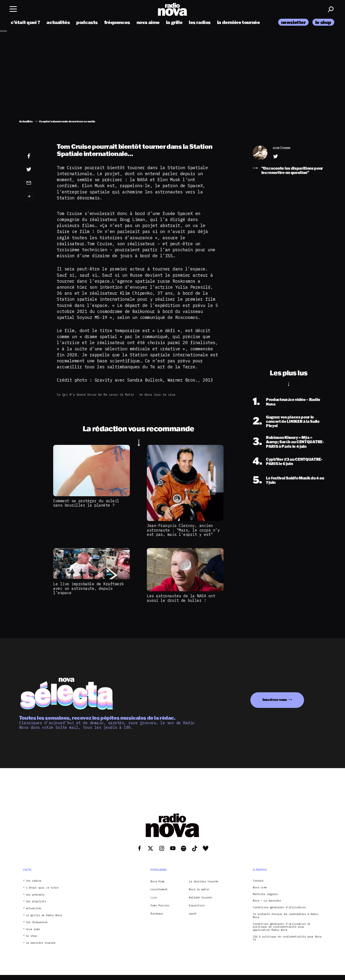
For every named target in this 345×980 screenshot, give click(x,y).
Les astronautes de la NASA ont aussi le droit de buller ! (181, 598)
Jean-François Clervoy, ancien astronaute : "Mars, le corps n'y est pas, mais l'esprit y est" (183, 530)
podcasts (87, 22)
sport (193, 914)
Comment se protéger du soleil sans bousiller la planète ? (86, 503)
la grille (174, 22)
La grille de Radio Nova (44, 915)
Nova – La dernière (267, 901)
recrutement (159, 889)
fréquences (117, 22)
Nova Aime (158, 881)
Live (154, 897)
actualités (58, 22)
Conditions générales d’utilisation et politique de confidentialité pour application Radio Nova (282, 927)
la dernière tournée (239, 22)
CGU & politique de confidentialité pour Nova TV (287, 938)
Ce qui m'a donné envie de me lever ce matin (95, 395)
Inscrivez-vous (275, 700)
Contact (258, 881)
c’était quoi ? (26, 22)
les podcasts (35, 895)
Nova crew (260, 887)
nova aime (148, 22)
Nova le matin (199, 889)
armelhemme (282, 148)
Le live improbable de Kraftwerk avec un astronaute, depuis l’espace (89, 588)
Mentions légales (265, 894)
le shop (323, 22)
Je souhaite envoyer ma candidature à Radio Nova (285, 916)
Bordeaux (157, 914)
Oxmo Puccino (160, 905)
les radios (200, 22)
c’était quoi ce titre (42, 888)
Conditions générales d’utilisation (279, 907)
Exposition (197, 905)
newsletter (293, 22)
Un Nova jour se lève (157, 395)
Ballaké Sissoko (201, 897)
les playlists (36, 901)
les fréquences (37, 922)
